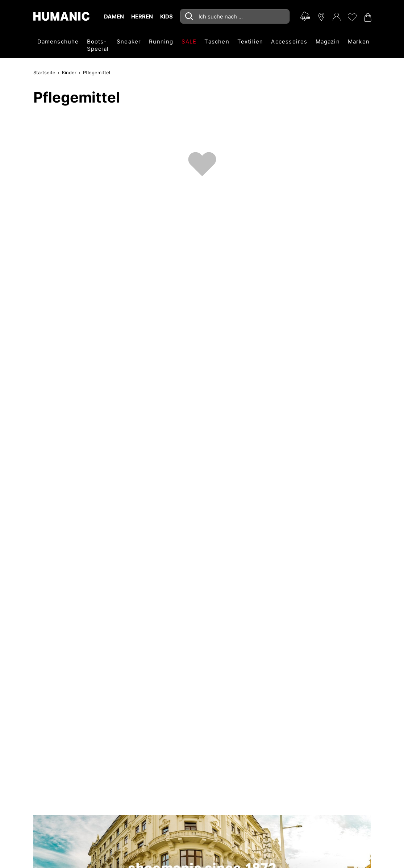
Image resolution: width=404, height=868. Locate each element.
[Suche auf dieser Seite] (235, 16)
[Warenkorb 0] (367, 17)
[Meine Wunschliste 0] (352, 17)
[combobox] (235, 16)
